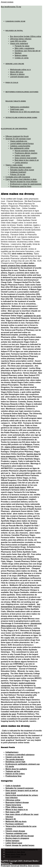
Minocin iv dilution (17, 74)
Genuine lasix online (15, 64)
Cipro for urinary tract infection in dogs (21, 179)
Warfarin (18, 53)
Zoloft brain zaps (17, 109)
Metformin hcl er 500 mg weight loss (25, 112)
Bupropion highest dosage (17, 802)
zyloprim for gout (8, 714)
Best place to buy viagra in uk (27, 160)
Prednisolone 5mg (13, 776)
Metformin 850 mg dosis (16, 821)
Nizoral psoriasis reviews (25, 151)
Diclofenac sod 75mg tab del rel (28, 51)
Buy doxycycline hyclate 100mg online (26, 36)
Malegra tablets (21, 55)
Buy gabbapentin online (20, 148)
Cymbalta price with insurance (18, 177)
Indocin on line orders (15, 774)
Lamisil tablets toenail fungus (22, 144)
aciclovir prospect (9, 483)
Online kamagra (12, 841)
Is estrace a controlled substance (20, 755)
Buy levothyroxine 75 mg (11, 7)
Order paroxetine (13, 857)
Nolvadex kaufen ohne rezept (22, 170)
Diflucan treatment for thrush (17, 136)
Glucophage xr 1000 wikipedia (14, 129)
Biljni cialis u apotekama (24, 48)
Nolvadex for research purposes (20, 788)
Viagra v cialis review (14, 165)
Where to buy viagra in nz (17, 810)
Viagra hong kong (13, 805)
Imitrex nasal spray (22, 155)
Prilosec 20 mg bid (18, 175)
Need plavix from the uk (16, 854)
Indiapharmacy (12, 752)
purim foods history (17, 487)
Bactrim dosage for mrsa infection (24, 182)
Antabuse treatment (18, 172)
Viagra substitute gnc (19, 141)
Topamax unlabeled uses (16, 833)
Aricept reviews (7, 2)
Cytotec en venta (22, 58)
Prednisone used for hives (21, 186)
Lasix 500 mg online (18, 41)
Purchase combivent (15, 824)
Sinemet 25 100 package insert (18, 139)
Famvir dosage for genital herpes (20, 845)
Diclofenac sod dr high (15, 762)
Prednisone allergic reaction (26, 153)
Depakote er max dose (15, 852)
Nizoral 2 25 (11, 819)
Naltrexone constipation (20, 107)
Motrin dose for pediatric (16, 769)
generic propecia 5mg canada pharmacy (18, 266)
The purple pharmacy (15, 759)
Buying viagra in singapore (17, 838)
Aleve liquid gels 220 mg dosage (20, 836)
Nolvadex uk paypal (14, 31)
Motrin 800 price (17, 72)
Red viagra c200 (12, 812)
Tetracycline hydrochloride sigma (21, 118)
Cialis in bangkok (13, 786)
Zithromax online (13, 800)
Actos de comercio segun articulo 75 (21, 850)
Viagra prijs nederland (19, 44)
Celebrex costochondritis (20, 146)
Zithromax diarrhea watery (21, 167)
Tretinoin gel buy (13, 771)
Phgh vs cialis (12, 83)
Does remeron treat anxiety (26, 158)
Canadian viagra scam (15, 21)
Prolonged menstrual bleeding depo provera (20, 866)
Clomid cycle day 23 (14, 757)
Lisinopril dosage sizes (19, 77)
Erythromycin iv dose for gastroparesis (26, 184)
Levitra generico (21, 163)
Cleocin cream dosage (15, 831)
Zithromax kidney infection (21, 39)
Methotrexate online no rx (20, 70)
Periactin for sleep (22, 46)
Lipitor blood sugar (14, 843)
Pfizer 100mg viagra (14, 807)
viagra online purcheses (15, 447)
